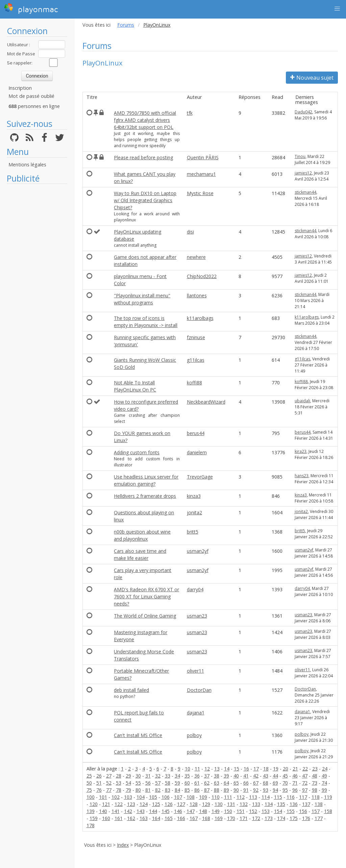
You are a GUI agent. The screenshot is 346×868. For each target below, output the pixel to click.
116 (291, 797)
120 (94, 804)
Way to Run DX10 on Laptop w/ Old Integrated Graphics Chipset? (145, 200)
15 (237, 769)
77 (109, 790)
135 (281, 804)
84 (177, 790)
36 (197, 776)
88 (217, 790)
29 (128, 776)
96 (295, 790)
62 (207, 783)
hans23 (302, 476)
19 (276, 769)
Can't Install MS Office (138, 735)
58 (168, 783)
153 (266, 811)
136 (294, 804)
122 (119, 804)
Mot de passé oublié (31, 96)
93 (266, 790)
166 (181, 818)
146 (178, 811)
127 (181, 804)
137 (306, 804)
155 (291, 811)
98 (315, 790)
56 (148, 783)
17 (256, 769)
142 (128, 811)
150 (228, 811)
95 (285, 790)
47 (305, 776)
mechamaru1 (201, 174)
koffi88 (194, 383)
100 (91, 797)
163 (144, 818)
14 (227, 769)
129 (206, 804)
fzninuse (196, 337)
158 (328, 811)
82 (158, 790)
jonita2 (194, 512)
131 (231, 804)
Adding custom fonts (137, 452)
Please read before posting (143, 157)
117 (303, 797)
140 (103, 811)
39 (226, 776)
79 (128, 790)
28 (119, 776)
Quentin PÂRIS (203, 157)
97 (305, 790)
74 (324, 783)
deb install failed (131, 690)
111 (228, 797)
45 (285, 776)
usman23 (197, 616)
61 (197, 783)
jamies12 (303, 173)
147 (191, 811)
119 (328, 797)
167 (194, 818)
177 (319, 818)
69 (275, 783)
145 (166, 811)
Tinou (300, 156)
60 (187, 783)
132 (244, 804)
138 (319, 804)
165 (169, 818)
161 (119, 818)
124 (144, 804)
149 (216, 811)
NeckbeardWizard (206, 402)
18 (266, 769)
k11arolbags (200, 318)
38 (217, 776)
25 (89, 776)
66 (246, 783)
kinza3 (194, 496)
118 (316, 797)
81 (148, 790)
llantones (197, 295)
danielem (197, 452)
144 (153, 811)
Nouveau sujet (312, 78)
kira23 (301, 451)
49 (324, 776)
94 (275, 790)
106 (166, 797)
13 (217, 769)
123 (131, 804)
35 (187, 776)
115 (278, 797)
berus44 (196, 433)
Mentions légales (27, 165)
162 (131, 818)
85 (187, 790)
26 (99, 776)
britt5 (193, 532)
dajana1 (196, 713)
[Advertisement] (37, 289)
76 (99, 790)
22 (305, 769)
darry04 (195, 589)
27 (109, 776)
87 (207, 790)
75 (89, 790)
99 (324, 790)
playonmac (31, 8)
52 (109, 783)
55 (138, 783)
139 (91, 811)
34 (177, 776)
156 (303, 811)
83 (168, 790)
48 (315, 776)
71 (295, 783)
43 (266, 776)
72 (305, 783)
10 (188, 769)
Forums (126, 25)
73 (315, 783)
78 (119, 790)
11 (197, 769)
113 (253, 797)
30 (138, 776)
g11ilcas (196, 360)
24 (325, 769)
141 (116, 811)
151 (241, 811)
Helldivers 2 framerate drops (145, 496)
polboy (194, 735)
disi (190, 232)
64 (226, 783)
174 (281, 818)
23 (315, 769)
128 (194, 804)
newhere (196, 257)
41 (246, 776)
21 (295, 769)
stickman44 (305, 192)
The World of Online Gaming (145, 616)
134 (269, 804)
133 (256, 804)
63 (217, 783)
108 (191, 797)
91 (246, 790)
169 (219, 818)
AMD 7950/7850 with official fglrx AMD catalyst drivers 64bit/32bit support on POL (145, 120)
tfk (190, 113)
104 (141, 797)
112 (241, 797)
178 (91, 825)
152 (253, 811)
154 (278, 811)
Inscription (20, 88)
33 (168, 776)
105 (153, 797)
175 (294, 818)
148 (203, 811)
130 (219, 804)
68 (266, 783)
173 (269, 818)
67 (256, 783)
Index (123, 845)
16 (246, 769)
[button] (337, 9)
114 (266, 797)
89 (226, 790)
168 (206, 818)
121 (106, 804)
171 (244, 818)
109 (203, 797)
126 (169, 804)
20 (286, 769)
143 (141, 811)
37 (207, 776)
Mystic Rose (200, 193)
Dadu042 (303, 112)
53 (119, 783)
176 (306, 818)
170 (231, 818)
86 (197, 790)
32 (158, 776)
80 (138, 790)
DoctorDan (199, 690)
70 (285, 783)
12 (207, 769)
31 (148, 776)
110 (216, 797)
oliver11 (195, 671)
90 (236, 790)
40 (236, 776)
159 (94, 818)
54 (128, 783)
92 (256, 790)
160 (106, 818)
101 (103, 797)
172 (256, 818)
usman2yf (198, 551)
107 (178, 797)
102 (116, 797)
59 (177, 783)
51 (99, 783)
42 (256, 776)
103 (128, 797)
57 (158, 783)
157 (316, 811)
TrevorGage (200, 477)
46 (295, 776)
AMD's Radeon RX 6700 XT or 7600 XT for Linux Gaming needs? (146, 596)
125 (156, 804)
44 (275, 776)
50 (89, 783)
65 (236, 783)
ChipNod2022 (202, 276)
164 (156, 818)
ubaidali (302, 401)
